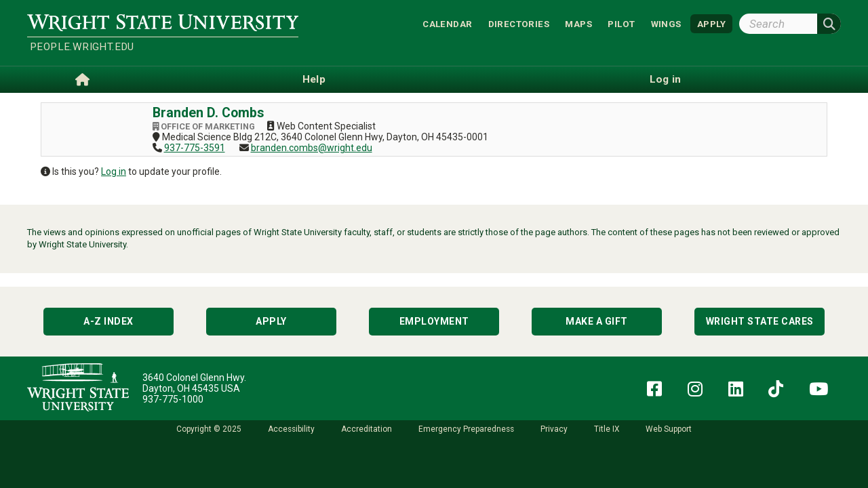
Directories (519, 23)
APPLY (711, 23)
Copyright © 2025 (209, 429)
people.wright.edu (82, 47)
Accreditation (367, 429)
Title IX (607, 429)
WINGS (666, 23)
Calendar (447, 23)
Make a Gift (597, 321)
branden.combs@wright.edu (312, 148)
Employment (434, 321)
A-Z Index (108, 321)
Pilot (621, 23)
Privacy (554, 429)
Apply (271, 321)
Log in (114, 171)
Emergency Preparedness (466, 429)
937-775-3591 (195, 148)
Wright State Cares (760, 321)
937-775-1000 (173, 399)
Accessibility (291, 429)
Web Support (669, 429)
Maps (578, 23)
